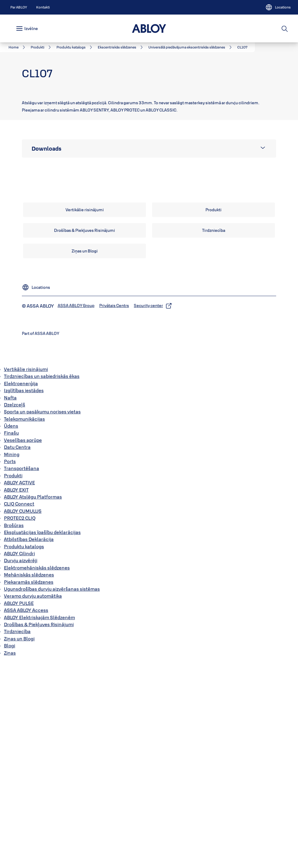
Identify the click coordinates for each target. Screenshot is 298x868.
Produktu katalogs (24, 754)
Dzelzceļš (15, 612)
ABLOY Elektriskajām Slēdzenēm (39, 825)
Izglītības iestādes (24, 598)
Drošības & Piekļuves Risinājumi (39, 832)
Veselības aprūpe (23, 648)
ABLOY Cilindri (19, 761)
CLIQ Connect (19, 711)
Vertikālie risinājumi (26, 577)
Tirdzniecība (17, 839)
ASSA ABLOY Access (26, 818)
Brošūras (14, 733)
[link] (19, 7)
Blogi (10, 853)
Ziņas (10, 860)
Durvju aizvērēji (21, 768)
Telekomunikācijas (24, 626)
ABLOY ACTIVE (19, 690)
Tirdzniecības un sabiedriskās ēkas (42, 584)
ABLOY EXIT (16, 697)
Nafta (10, 605)
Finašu (11, 640)
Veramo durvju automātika (33, 803)
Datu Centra (17, 655)
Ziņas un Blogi (19, 846)
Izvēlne (31, 28)
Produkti (13, 683)
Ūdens (11, 633)
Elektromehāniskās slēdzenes (37, 775)
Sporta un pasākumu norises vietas (42, 619)
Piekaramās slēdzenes (29, 789)
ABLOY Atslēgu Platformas (33, 704)
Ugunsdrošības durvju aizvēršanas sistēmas (52, 796)
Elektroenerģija (21, 591)
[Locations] (278, 7)
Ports (10, 669)
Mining (12, 662)
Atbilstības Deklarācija (29, 747)
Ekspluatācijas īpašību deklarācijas (42, 740)
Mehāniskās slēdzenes (29, 782)
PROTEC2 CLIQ (20, 726)
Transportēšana (22, 676)
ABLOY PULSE (19, 811)
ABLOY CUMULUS (23, 718)
